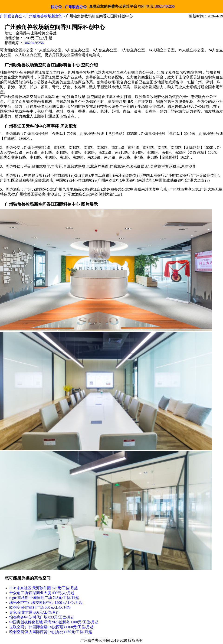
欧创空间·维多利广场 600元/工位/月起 (40, 607)
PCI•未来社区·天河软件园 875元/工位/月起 (44, 588)
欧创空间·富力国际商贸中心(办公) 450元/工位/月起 (51, 632)
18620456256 (164, 6)
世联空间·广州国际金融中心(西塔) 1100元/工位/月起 (51, 627)
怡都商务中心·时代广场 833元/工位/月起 (42, 617)
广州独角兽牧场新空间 (44, 16)
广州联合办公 (11, 16)
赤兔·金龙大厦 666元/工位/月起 (34, 612)
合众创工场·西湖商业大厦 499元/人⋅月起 (42, 593)
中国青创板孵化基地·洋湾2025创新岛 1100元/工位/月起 (54, 622)
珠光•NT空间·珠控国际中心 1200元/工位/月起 (46, 603)
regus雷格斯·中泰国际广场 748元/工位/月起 (44, 598)
